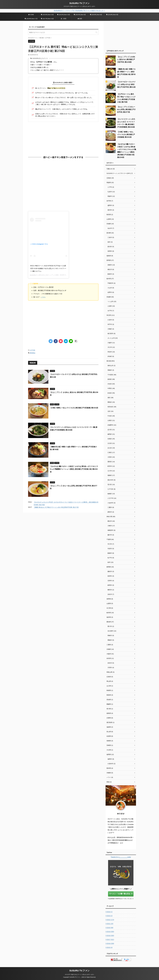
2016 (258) (110, 943)
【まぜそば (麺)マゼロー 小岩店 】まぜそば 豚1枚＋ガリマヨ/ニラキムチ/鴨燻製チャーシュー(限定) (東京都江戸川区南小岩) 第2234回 (74, 469)
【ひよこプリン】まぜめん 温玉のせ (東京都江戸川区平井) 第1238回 (126, 59)
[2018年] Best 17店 (31, 19)
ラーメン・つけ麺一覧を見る (121, 894)
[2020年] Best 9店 (96, 15)
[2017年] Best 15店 (47, 19)
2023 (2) (109, 916)
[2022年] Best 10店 (64, 15)
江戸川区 (33, 350)
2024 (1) (109, 912)
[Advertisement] (63, 138)
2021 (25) (109, 924)
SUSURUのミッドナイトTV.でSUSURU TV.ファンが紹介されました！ (79, 11)
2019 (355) (110, 932)
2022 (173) (110, 920)
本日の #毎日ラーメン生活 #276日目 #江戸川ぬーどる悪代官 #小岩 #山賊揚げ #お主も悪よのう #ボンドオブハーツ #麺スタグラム (48, 268)
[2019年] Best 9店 (112, 15)
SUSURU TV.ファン (79, 3)
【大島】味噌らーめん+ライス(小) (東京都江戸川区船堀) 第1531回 (74, 408)
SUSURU (33, 275)
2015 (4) (109, 947)
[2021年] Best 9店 (80, 15)
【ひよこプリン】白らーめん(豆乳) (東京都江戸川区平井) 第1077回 (126, 109)
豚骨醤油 (33, 353)
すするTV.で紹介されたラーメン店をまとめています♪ (79, 975)
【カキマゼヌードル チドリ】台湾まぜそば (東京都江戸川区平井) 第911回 (126, 84)
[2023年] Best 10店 (47, 15)
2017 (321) (110, 940)
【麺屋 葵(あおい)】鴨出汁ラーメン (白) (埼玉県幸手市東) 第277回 (56, 507)
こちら (43, 297)
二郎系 (64, 19)
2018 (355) (110, 936)
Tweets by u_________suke (121, 857)
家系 (80, 19)
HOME (31, 15)
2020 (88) (109, 928)
